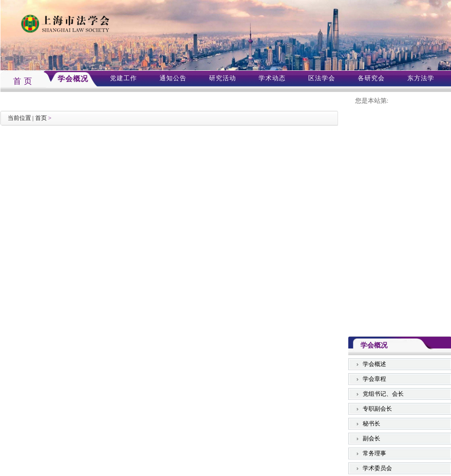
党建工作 (123, 78)
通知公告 (173, 78)
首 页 (23, 81)
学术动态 (272, 78)
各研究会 (371, 78)
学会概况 (73, 79)
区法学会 (322, 78)
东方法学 (421, 78)
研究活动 (223, 78)
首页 (41, 118)
